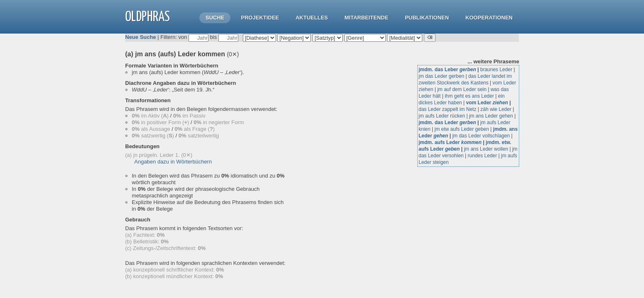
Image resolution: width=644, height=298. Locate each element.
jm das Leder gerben (441, 76)
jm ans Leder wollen (486, 149)
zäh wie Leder (496, 109)
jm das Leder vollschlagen (481, 136)
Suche (215, 18)
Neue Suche (140, 37)
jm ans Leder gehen (491, 116)
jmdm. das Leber (447, 70)
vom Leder (487, 103)
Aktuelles (312, 18)
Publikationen (427, 18)
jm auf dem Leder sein (462, 89)
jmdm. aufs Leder (450, 142)
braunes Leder (496, 70)
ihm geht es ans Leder (469, 96)
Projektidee (260, 18)
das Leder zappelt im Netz (447, 109)
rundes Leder (483, 156)
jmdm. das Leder (447, 123)
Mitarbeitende (366, 18)
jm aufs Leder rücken (442, 116)
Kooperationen (489, 18)
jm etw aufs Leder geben (461, 129)
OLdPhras (148, 17)
